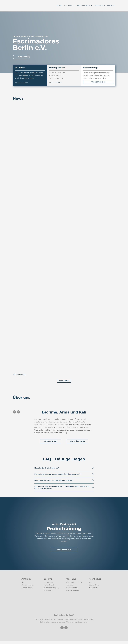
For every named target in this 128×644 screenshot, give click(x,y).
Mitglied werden (73, 590)
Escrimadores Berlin (74, 582)
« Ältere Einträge (19, 375)
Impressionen (83, 6)
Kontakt (111, 6)
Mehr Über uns (78, 441)
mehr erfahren (22, 83)
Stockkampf (49, 590)
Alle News (64, 381)
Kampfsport (49, 582)
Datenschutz (94, 585)
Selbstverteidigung (51, 588)
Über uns (99, 6)
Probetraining (98, 82)
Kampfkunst (49, 585)
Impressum (93, 588)
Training (68, 6)
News (59, 6)
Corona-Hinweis (28, 585)
